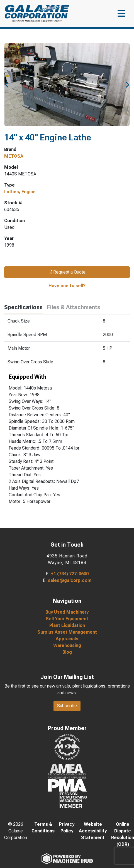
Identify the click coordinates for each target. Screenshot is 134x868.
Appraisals (67, 639)
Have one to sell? (67, 286)
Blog (67, 652)
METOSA (14, 156)
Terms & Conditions (43, 828)
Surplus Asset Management (67, 632)
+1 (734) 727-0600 (70, 574)
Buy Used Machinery (67, 612)
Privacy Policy (67, 828)
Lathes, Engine (20, 192)
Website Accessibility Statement (93, 831)
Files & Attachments (74, 307)
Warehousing (67, 645)
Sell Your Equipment (67, 619)
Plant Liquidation (67, 625)
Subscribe (67, 706)
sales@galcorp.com (70, 580)
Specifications (23, 307)
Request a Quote (67, 272)
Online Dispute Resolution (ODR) (123, 834)
